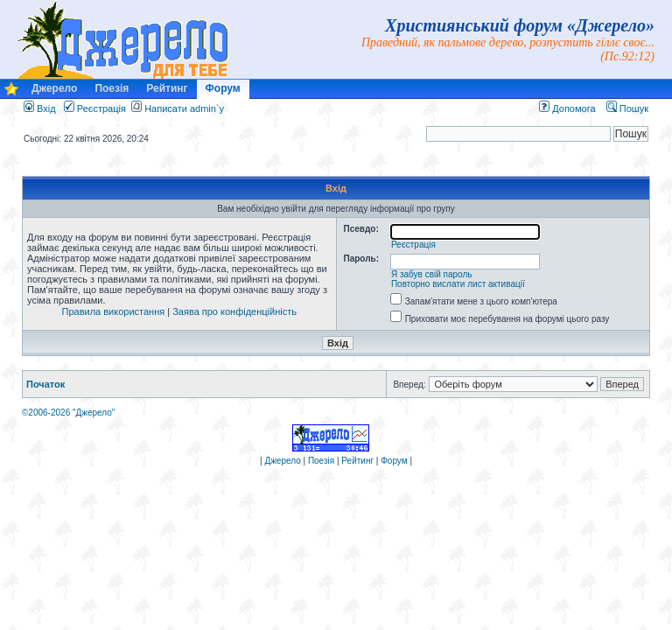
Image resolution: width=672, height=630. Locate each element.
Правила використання (114, 311)
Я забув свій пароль (432, 274)
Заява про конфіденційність (234, 311)
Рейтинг (167, 88)
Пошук (627, 108)
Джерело (54, 88)
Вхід (40, 108)
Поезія (112, 88)
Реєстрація (95, 108)
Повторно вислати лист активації (458, 284)
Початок (45, 384)
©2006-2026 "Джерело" (68, 413)
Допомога (567, 108)
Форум (223, 88)
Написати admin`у (184, 108)
